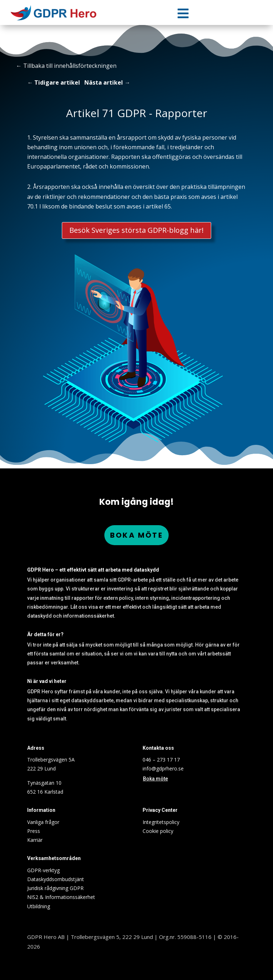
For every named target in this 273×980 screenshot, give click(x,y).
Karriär (35, 840)
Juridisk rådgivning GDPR (55, 888)
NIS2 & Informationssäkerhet (61, 897)
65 (168, 206)
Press (34, 831)
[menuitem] (183, 13)
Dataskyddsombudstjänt (56, 879)
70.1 (33, 206)
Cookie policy (158, 831)
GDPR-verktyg (43, 870)
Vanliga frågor (43, 822)
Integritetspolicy (161, 822)
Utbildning (39, 906)
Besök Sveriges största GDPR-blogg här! (137, 230)
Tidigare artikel (57, 82)
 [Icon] (183, 13)
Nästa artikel (104, 82)
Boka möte (136, 535)
